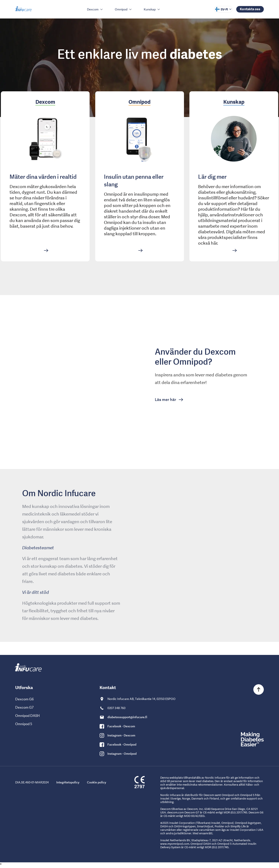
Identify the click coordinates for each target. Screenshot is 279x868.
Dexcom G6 (24, 699)
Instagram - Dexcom (121, 735)
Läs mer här (166, 400)
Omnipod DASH (28, 716)
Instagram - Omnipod (122, 754)
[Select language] (223, 9)
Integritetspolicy (68, 782)
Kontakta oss (250, 9)
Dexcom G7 (24, 707)
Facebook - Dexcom (121, 726)
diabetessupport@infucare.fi (127, 717)
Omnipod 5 (24, 724)
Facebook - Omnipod (122, 744)
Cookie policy (97, 782)
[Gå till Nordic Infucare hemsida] (24, 9)
